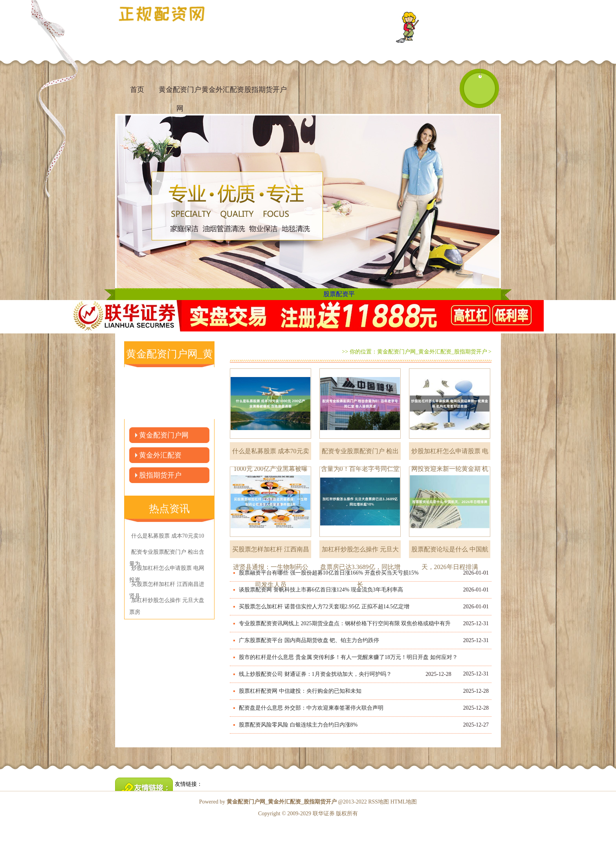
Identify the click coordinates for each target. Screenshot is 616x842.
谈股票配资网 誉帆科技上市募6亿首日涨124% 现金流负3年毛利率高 (321, 590)
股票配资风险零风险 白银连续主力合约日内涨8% (298, 725)
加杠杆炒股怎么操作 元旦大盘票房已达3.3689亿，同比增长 (360, 552)
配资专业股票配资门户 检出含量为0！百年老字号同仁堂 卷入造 (360, 454)
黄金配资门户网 (180, 93)
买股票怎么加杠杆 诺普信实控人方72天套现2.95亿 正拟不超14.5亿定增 (324, 607)
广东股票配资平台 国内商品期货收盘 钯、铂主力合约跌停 (309, 640)
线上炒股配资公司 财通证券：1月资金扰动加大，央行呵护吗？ (315, 674)
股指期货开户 (266, 90)
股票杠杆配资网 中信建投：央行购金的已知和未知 (300, 691)
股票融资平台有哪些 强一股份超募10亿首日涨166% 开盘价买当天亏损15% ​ (329, 573)
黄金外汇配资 (223, 90)
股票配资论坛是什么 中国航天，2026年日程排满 (450, 552)
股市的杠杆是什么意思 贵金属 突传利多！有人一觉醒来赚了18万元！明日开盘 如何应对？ (348, 657)
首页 (137, 90)
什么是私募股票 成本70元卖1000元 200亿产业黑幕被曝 (271, 454)
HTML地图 (404, 802)
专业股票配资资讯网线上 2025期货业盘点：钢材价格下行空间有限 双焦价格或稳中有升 (345, 623)
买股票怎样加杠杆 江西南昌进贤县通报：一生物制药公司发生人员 (271, 552)
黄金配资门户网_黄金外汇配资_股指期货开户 (432, 352)
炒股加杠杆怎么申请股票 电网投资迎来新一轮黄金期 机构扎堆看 (450, 454)
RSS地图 (379, 802)
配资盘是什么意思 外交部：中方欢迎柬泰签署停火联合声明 (311, 708)
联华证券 (324, 814)
